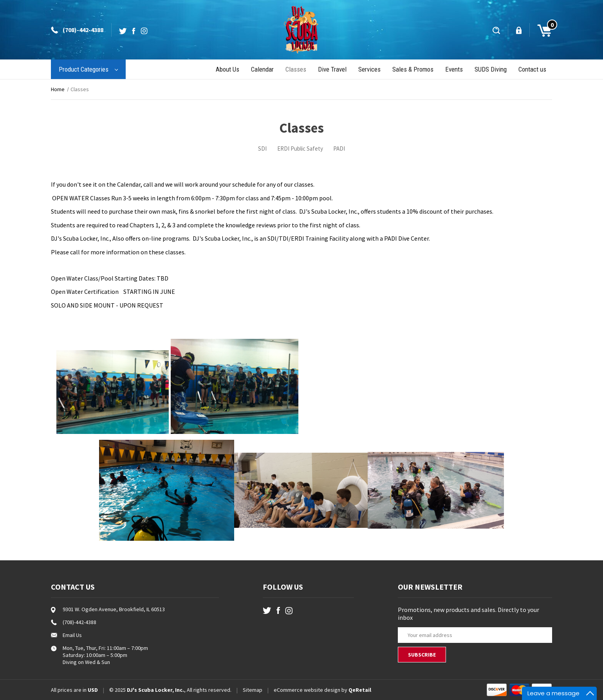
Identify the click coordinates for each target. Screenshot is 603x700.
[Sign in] (519, 30)
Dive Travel (332, 69)
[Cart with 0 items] (541, 30)
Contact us (532, 69)
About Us (227, 69)
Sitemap (253, 690)
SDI (262, 148)
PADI (339, 148)
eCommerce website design (307, 690)
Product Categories (88, 69)
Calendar (262, 69)
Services (369, 69)
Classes (296, 69)
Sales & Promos (413, 69)
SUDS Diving (491, 69)
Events (454, 69)
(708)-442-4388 (83, 30)
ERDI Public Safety (300, 148)
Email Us (72, 635)
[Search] (497, 30)
